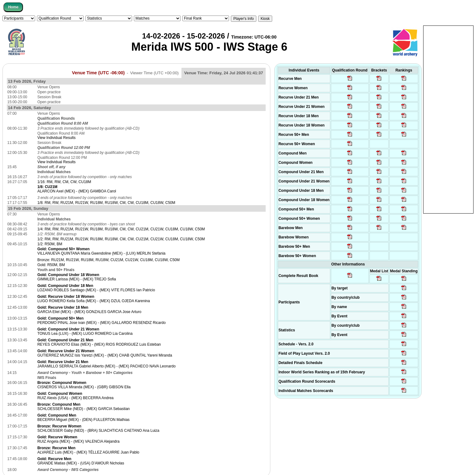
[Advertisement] (448, 119)
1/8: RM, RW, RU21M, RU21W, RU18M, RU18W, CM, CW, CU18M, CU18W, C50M (106, 203)
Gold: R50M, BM (51, 265)
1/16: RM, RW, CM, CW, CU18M (64, 182)
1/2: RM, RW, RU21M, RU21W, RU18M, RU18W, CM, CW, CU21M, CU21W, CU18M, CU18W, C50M (121, 239)
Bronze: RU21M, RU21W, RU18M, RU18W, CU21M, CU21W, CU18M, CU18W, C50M (108, 260)
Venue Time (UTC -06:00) (98, 73)
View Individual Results (56, 138)
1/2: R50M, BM (50, 244)
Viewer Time (154, 73)
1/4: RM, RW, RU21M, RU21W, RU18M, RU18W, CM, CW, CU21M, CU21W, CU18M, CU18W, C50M (121, 229)
